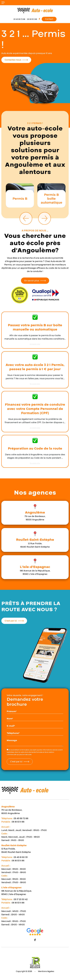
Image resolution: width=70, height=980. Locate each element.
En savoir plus (32, 281)
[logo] (35, 10)
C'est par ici (11, 621)
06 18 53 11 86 (18, 822)
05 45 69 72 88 (21, 818)
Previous (26, 218)
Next (44, 218)
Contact (49, 19)
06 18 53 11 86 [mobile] (32, 19)
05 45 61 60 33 (21, 857)
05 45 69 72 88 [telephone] (19, 19)
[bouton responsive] (3, 3)
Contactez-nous (13, 60)
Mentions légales (46, 971)
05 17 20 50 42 (21, 899)
